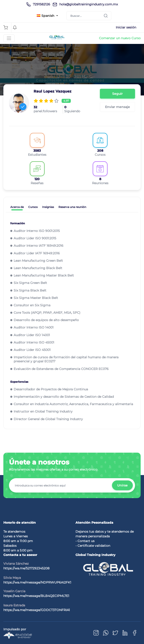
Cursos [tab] (33, 207)
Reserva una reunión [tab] (72, 207)
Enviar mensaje (117, 107)
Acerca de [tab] (17, 207)
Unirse (122, 485)
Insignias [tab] (48, 207)
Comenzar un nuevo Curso (120, 38)
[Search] (89, 16)
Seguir (117, 94)
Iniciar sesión (126, 27)
